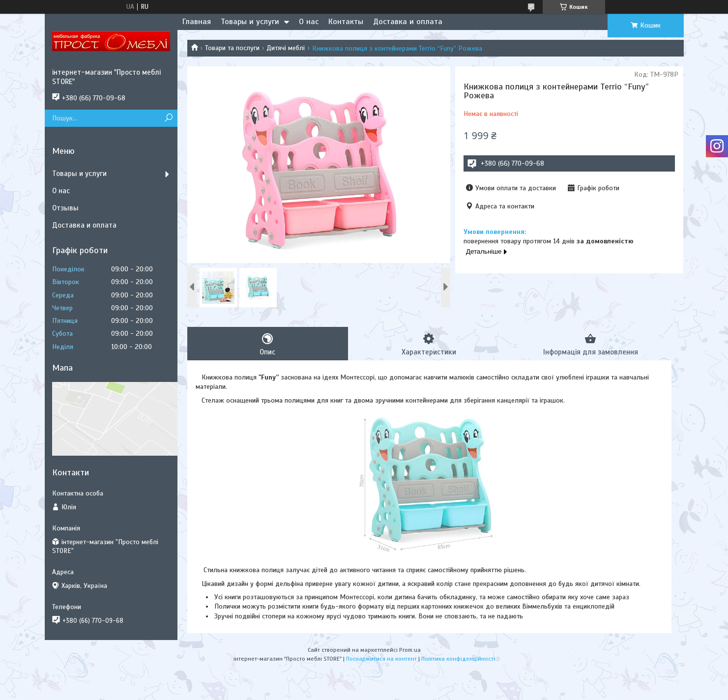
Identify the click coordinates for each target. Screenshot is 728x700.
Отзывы (65, 208)
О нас (309, 22)
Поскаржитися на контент (381, 659)
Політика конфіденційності (458, 659)
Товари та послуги (232, 48)
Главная (197, 22)
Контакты (346, 22)
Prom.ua (410, 650)
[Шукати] (169, 118)
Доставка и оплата (408, 22)
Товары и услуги (250, 22)
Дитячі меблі (286, 48)
